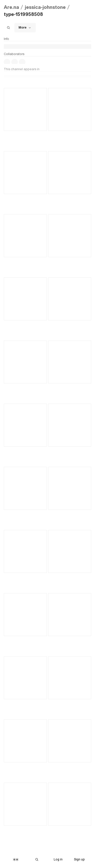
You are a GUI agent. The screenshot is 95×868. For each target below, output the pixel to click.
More (25, 28)
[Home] (16, 860)
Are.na (11, 7)
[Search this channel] (8, 28)
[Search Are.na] (37, 860)
